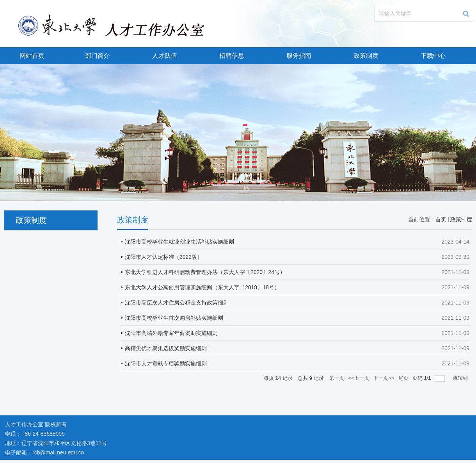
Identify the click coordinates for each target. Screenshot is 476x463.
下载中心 (433, 56)
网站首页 (32, 56)
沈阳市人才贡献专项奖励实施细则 (166, 363)
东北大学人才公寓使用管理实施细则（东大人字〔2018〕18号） (202, 287)
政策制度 (366, 56)
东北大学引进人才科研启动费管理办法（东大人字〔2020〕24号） (205, 272)
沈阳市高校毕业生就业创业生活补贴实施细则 (179, 242)
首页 (441, 219)
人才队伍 (165, 56)
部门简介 (98, 56)
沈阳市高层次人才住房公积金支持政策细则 (177, 303)
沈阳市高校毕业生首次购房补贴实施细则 (174, 318)
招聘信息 (232, 56)
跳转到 (461, 378)
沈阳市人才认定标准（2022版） (164, 257)
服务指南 (299, 56)
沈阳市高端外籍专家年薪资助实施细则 (171, 333)
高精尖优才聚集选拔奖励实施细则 (166, 348)
